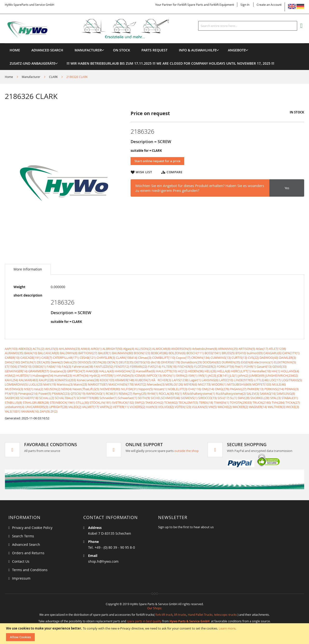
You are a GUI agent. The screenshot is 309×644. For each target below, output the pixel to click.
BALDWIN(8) (69, 353)
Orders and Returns (28, 553)
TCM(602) (171, 402)
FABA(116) (54, 367)
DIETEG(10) (142, 362)
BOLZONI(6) (177, 353)
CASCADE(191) (30, 358)
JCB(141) (223, 375)
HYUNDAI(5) (125, 375)
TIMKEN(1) (221, 402)
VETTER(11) (121, 407)
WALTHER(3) (277, 407)
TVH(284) (278, 402)
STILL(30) (82, 402)
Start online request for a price (157, 161)
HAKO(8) (92, 371)
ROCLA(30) (166, 394)
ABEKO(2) (25, 349)
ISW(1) (193, 375)
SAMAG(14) (268, 394)
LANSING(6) (210, 380)
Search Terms (23, 536)
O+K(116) (195, 389)
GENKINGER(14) (16, 371)
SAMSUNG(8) (286, 394)
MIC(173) (204, 384)
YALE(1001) (13, 411)
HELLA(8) (224, 371)
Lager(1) (195, 380)
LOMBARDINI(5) (16, 384)
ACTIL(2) (39, 349)
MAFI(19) (50, 384)
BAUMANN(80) (123, 353)
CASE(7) (47, 358)
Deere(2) (57, 362)
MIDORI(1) (219, 384)
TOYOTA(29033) (241, 402)
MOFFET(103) (262, 384)
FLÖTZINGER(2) (205, 367)
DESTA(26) (99, 362)
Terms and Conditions (30, 570)
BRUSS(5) (228, 353)
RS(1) (178, 394)
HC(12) (183, 371)
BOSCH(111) (195, 353)
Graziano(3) (58, 371)
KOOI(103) (107, 380)
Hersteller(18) (261, 371)
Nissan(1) (160, 389)
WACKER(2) (240, 407)
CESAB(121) (88, 358)
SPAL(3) (275, 398)
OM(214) (208, 389)
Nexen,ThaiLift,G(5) (86, 389)
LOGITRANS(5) (292, 380)
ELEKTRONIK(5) (285, 362)
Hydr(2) (95, 375)
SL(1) (234, 398)
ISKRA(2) (182, 375)
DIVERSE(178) (171, 362)
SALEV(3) (253, 394)
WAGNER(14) (258, 407)
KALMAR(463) (28, 380)
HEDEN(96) (196, 371)
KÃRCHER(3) (161, 380)
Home (9, 77)
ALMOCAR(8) (161, 349)
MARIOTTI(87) (98, 384)
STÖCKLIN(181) (100, 402)
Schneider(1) (108, 398)
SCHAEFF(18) (29, 398)
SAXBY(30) (12, 398)
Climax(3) (145, 358)
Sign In (245, 5)
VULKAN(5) (200, 407)
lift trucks (180, 615)
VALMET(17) (91, 407)
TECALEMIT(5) (188, 402)
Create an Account (269, 5)
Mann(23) (80, 384)
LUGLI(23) (35, 384)
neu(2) (39, 389)
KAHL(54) (11, 380)
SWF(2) (140, 402)
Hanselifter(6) (146, 371)
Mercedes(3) (156, 384)
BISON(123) (142, 353)
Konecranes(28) (88, 380)
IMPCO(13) (154, 375)
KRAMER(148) (125, 380)
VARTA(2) (106, 407)
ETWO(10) (25, 367)
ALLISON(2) (143, 349)
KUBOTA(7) (143, 380)
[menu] (154, 43)
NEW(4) (66, 389)
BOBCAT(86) (159, 353)
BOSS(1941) (213, 353)
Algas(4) (129, 349)
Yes (287, 188)
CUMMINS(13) (221, 358)
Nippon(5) (146, 389)
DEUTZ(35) (126, 362)
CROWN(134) (200, 358)
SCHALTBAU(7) (65, 398)
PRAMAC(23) (61, 394)
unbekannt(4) (15, 407)
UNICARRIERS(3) (37, 407)
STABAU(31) (290, 398)
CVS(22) (253, 358)
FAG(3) (67, 367)
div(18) (155, 362)
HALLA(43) (106, 371)
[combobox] (248, 26)
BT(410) (241, 353)
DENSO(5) (84, 362)
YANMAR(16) (30, 411)
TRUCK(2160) (262, 402)
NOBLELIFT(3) (177, 389)
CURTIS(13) (239, 358)
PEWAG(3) (292, 389)
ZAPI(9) (45, 411)
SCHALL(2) (47, 398)
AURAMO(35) (14, 353)
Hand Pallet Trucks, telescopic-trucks (212, 615)
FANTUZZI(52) (104, 367)
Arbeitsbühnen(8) (205, 349)
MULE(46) (279, 384)
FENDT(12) (122, 367)
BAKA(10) (31, 353)
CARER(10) (12, 358)
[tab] (28, 269)
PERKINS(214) (274, 389)
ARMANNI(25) (228, 349)
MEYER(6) (190, 384)
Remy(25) (140, 394)
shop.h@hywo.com (103, 561)
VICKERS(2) (137, 407)
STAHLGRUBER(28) (36, 402)
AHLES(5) (52, 349)
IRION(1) (169, 375)
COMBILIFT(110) (164, 358)
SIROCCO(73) (207, 398)
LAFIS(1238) (180, 380)
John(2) (243, 375)
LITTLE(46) (261, 380)
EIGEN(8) (247, 362)
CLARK (53, 77)
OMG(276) (222, 389)
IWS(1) (203, 375)
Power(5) (45, 394)
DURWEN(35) (231, 362)
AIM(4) (85, 349)
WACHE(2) (225, 407)
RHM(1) (153, 394)
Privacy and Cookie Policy (32, 528)
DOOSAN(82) (212, 362)
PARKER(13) (255, 389)
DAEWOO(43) (269, 358)
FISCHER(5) (185, 367)
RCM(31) (112, 394)
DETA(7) (113, 362)
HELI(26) (211, 371)
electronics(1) (264, 362)
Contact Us (21, 561)
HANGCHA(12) (125, 371)
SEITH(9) (144, 398)
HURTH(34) (81, 375)
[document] (155, 634)
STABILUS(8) (13, 402)
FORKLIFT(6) (226, 367)
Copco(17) (183, 358)
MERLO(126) (174, 384)
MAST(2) (140, 384)
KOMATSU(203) (65, 380)
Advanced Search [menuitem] (47, 50)
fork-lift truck (164, 615)
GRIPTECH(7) (76, 371)
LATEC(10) (226, 380)
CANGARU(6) (272, 353)
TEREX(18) (206, 402)
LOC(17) (275, 380)
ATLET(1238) (277, 349)
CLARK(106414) (127, 358)
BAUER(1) (105, 353)
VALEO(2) (75, 407)
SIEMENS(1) (189, 398)
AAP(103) (11, 349)
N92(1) (29, 389)
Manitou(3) (65, 384)
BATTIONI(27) (88, 353)
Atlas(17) (262, 349)
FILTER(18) (169, 367)
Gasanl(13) (264, 367)
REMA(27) (125, 394)
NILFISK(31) (129, 389)
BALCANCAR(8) (49, 353)
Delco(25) (70, 362)
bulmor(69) (255, 353)
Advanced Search (26, 544)
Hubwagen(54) (43, 375)
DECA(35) (43, 362)
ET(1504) (11, 367)
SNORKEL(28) (260, 398)
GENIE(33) (279, 367)
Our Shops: (155, 608)
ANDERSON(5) (181, 349)
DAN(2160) (12, 362)
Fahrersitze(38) (83, 367)
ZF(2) (54, 411)
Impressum (21, 578)
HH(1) (276, 371)
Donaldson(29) (191, 362)
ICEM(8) (140, 375)
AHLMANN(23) (69, 349)
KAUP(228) (46, 380)
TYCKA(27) (293, 402)
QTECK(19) (78, 394)
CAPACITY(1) (291, 353)
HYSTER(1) (108, 375)
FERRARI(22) (139, 367)
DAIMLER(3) (288, 358)
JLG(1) (233, 375)
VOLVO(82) (166, 407)
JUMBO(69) (257, 375)
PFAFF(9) (11, 394)
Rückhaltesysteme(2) (231, 394)
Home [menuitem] (15, 50)
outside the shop (186, 451)
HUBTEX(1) (24, 375)
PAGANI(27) (238, 389)
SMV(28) (244, 398)
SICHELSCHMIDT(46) (165, 398)
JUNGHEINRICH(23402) (282, 375)
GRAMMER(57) (39, 371)
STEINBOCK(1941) (62, 402)
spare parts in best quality (144, 621)
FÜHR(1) (250, 367)
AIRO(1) (96, 349)
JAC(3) (212, 375)
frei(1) (239, 367)
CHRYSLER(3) (106, 358)
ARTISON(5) (247, 349)
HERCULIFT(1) (241, 371)
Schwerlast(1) (128, 398)
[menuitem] (88, 50)
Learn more (227, 628)
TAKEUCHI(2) (154, 402)
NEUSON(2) (52, 389)
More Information (28, 269)
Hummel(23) (63, 375)
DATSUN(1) (28, 362)
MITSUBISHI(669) (239, 384)
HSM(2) (10, 375)
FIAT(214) (154, 367)
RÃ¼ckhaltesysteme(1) (199, 394)
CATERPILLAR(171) (66, 358)
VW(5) (213, 407)
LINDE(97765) (244, 380)
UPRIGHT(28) (58, 407)
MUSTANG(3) (14, 389)
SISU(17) (223, 398)
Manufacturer (31, 77)
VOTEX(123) (183, 407)
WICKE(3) (293, 407)
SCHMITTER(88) (88, 398)
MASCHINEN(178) (121, 384)
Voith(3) (152, 407)
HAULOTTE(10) (166, 371)
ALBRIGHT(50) (112, 349)
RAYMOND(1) (96, 394)
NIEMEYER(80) (110, 389)
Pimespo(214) (28, 394)
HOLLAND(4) (290, 371)
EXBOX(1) (39, 367)
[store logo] (95, 29)
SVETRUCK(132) (123, 402)
